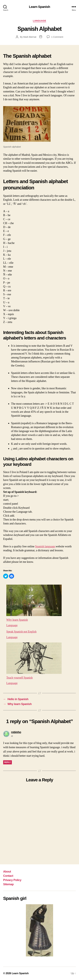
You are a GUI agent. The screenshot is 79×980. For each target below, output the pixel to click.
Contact (8, 876)
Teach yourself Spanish (20, 678)
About (7, 872)
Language (39, 21)
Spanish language (46, 546)
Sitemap (8, 884)
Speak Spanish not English (22, 632)
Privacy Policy (12, 880)
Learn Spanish (39, 7)
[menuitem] (39, 605)
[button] (6, 576)
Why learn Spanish (17, 620)
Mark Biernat (30, 37)
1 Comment (57, 37)
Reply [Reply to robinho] (8, 762)
